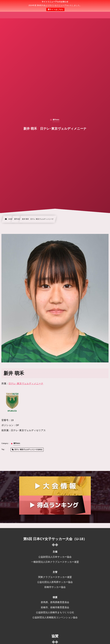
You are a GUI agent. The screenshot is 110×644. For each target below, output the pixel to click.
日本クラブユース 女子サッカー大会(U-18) (55, 6)
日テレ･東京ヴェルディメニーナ (26, 384)
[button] (102, 4)
